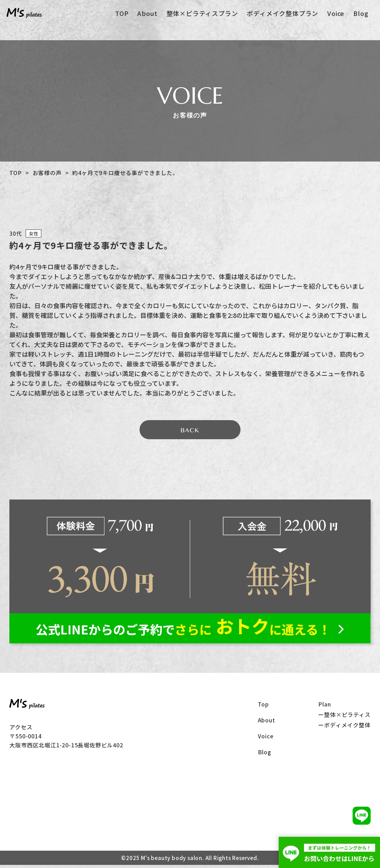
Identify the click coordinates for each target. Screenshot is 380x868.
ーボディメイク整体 (344, 728)
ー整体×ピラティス (344, 718)
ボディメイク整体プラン (284, 18)
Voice (336, 18)
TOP (125, 18)
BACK (190, 432)
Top (263, 707)
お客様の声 (47, 173)
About (150, 18)
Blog (360, 18)
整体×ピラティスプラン (204, 18)
